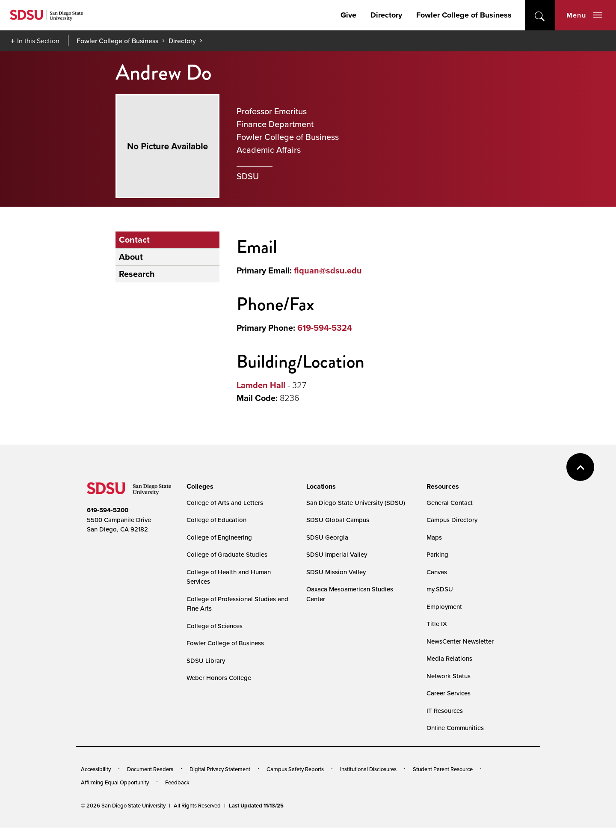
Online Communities (455, 728)
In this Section (38, 41)
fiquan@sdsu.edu (328, 270)
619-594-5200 (108, 510)
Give (348, 15)
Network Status (449, 676)
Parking (437, 554)
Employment (444, 607)
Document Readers (150, 769)
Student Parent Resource (443, 769)
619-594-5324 (325, 328)
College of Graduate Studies (227, 554)
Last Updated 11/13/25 (256, 806)
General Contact (450, 503)
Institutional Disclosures (368, 769)
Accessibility (96, 769)
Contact (134, 240)
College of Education (216, 520)
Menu (584, 15)
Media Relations (449, 658)
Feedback (177, 782)
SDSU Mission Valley (336, 572)
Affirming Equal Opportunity (115, 782)
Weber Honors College (219, 678)
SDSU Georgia (327, 537)
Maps (434, 537)
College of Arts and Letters (225, 503)
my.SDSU (440, 589)
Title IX (437, 624)
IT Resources (445, 711)
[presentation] (199, 487)
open (540, 15)
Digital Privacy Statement (220, 769)
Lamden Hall (261, 385)
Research (137, 274)
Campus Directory (452, 520)
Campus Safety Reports (295, 769)
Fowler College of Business (464, 15)
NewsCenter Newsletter (460, 641)
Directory (386, 15)
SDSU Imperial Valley (337, 554)
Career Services (449, 693)
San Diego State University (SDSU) (356, 503)
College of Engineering (219, 537)
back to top (580, 467)
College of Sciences (215, 626)
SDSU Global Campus (338, 520)
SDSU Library (206, 660)
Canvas (437, 572)
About (131, 257)
